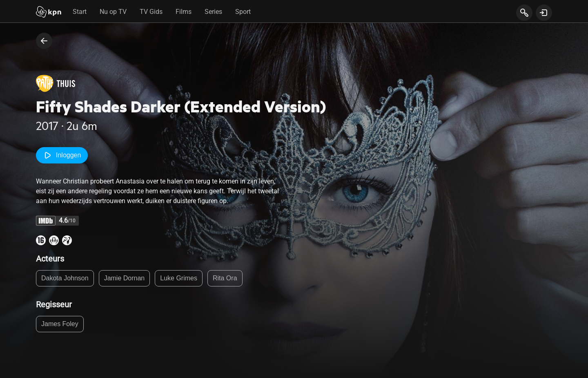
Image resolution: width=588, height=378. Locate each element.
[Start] (49, 13)
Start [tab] (80, 12)
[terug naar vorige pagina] (44, 41)
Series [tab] (213, 12)
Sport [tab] (243, 12)
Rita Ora (225, 278)
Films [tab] (184, 12)
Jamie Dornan (125, 278)
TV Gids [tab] (151, 12)
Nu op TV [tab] (113, 12)
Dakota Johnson (65, 278)
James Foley (60, 324)
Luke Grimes (179, 278)
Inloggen (62, 155)
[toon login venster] (544, 13)
